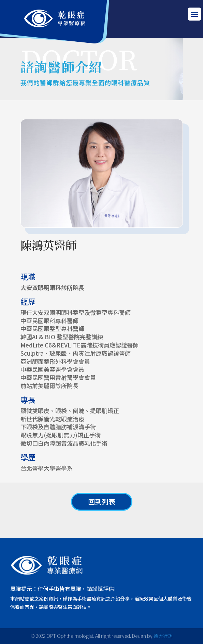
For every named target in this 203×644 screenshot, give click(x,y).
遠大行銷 (163, 636)
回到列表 (102, 502)
